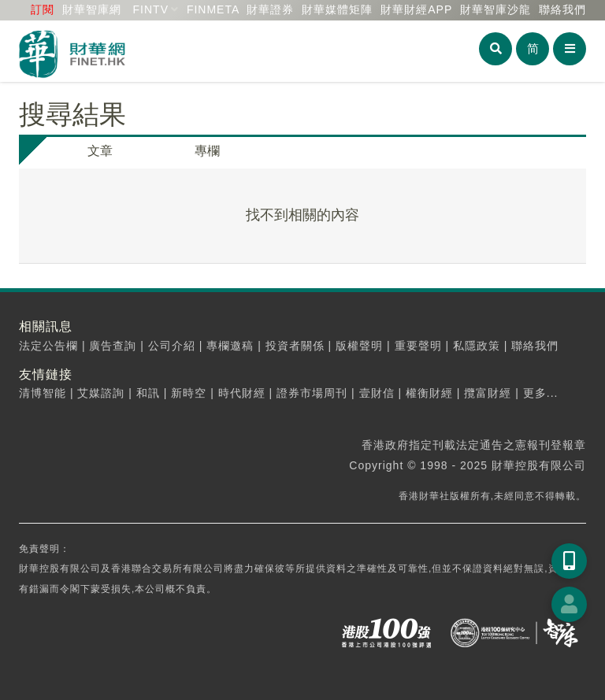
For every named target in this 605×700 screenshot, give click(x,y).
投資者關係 (295, 346)
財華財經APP (416, 9)
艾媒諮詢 (101, 393)
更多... (541, 393)
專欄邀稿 (230, 346)
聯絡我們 (562, 9)
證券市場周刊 (312, 393)
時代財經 (242, 393)
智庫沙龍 (496, 9)
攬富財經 (488, 393)
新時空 (189, 393)
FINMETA (213, 9)
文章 (100, 151)
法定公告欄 (48, 346)
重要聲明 (418, 346)
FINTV (151, 9)
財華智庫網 (92, 9)
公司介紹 (172, 346)
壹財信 (377, 393)
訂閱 (43, 9)
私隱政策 (477, 346)
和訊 (148, 393)
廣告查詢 (113, 346)
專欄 (207, 151)
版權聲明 (359, 346)
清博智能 (43, 393)
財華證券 (270, 9)
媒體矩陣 (337, 9)
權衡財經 (429, 393)
